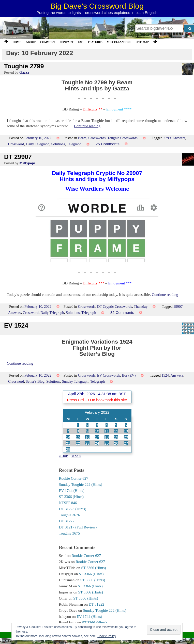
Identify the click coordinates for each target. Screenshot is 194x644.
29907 (178, 307)
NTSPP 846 (68, 503)
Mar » (76, 456)
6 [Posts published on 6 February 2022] (126, 425)
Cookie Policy (107, 636)
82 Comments (122, 312)
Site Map (142, 42)
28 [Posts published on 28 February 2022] (68, 449)
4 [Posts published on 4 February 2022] (107, 425)
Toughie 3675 (70, 533)
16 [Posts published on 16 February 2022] (87, 437)
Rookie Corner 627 (74, 478)
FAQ (81, 42)
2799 (167, 138)
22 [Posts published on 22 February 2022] (78, 443)
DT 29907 (18, 157)
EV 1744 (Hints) (72, 491)
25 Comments (108, 144)
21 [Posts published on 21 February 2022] (68, 443)
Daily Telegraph (38, 144)
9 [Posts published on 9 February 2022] (87, 431)
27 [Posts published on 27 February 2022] (126, 443)
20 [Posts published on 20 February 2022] (126, 437)
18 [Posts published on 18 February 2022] (107, 437)
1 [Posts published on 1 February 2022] (78, 425)
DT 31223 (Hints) (73, 509)
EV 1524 (16, 325)
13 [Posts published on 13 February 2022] (126, 431)
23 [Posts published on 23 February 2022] (87, 443)
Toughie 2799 (24, 66)
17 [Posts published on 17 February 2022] (97, 437)
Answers (179, 138)
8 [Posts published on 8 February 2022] (78, 431)
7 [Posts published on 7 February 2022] (68, 431)
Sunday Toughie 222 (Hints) (81, 485)
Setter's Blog (35, 381)
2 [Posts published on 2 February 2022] (87, 425)
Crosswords (97, 138)
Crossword (16, 144)
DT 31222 (67, 521)
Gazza (24, 72)
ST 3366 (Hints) (71, 497)
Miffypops (27, 163)
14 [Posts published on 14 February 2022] (68, 437)
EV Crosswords (109, 375)
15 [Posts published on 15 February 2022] (78, 437)
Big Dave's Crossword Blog (97, 6)
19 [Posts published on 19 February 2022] (116, 437)
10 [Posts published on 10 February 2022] (97, 431)
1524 (165, 375)
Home (17, 42)
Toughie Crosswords (122, 138)
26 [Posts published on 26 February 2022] (116, 443)
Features (95, 42)
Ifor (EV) (129, 375)
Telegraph (74, 144)
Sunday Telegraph (75, 381)
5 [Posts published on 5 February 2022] (116, 425)
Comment (48, 42)
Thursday (141, 307)
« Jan (64, 456)
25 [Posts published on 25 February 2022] (107, 443)
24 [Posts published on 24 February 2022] (97, 443)
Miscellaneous (119, 42)
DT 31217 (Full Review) (78, 527)
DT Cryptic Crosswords (115, 307)
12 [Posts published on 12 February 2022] (116, 431)
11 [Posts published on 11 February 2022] (107, 431)
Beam (82, 138)
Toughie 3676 (70, 515)
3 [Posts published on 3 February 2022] (97, 425)
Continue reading (87, 126)
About (31, 42)
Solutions (58, 144)
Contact (67, 42)
